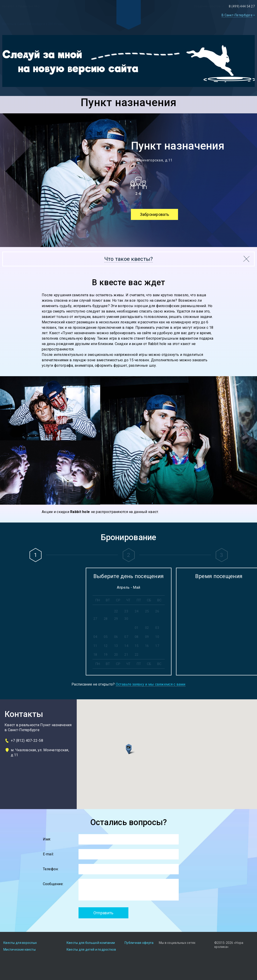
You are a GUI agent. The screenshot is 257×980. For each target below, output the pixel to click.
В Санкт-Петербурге (237, 15)
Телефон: (51, 869)
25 (147, 611)
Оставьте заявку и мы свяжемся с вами (151, 685)
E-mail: (48, 854)
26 (157, 611)
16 (147, 646)
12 (106, 646)
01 (137, 628)
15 (137, 646)
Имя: (47, 839)
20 (116, 655)
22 (116, 611)
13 (116, 646)
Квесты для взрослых (20, 943)
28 (106, 619)
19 (106, 655)
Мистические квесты (20, 950)
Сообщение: (53, 884)
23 (126, 611)
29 (116, 619)
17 (157, 646)
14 (126, 646)
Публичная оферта (139, 943)
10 (157, 637)
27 (95, 619)
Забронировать (155, 214)
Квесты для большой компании (91, 943)
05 (106, 637)
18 (95, 655)
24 (137, 611)
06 (116, 637)
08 (137, 637)
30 (126, 619)
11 (95, 646)
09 (147, 637)
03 (157, 628)
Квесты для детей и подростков (91, 950)
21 (126, 655)
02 (147, 628)
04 (95, 637)
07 (126, 637)
